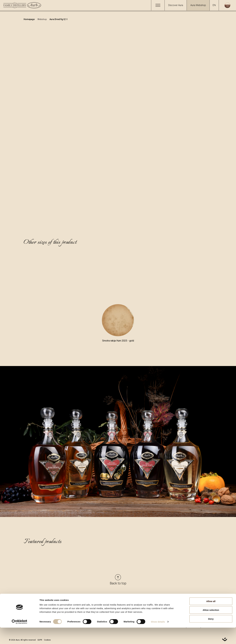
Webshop (42, 19)
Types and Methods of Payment (175, 605)
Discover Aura (176, 5)
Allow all (211, 618)
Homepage (29, 19)
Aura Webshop (198, 5)
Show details (158, 638)
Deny (211, 635)
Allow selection (211, 626)
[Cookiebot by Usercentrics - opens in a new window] (19, 638)
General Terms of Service (171, 600)
